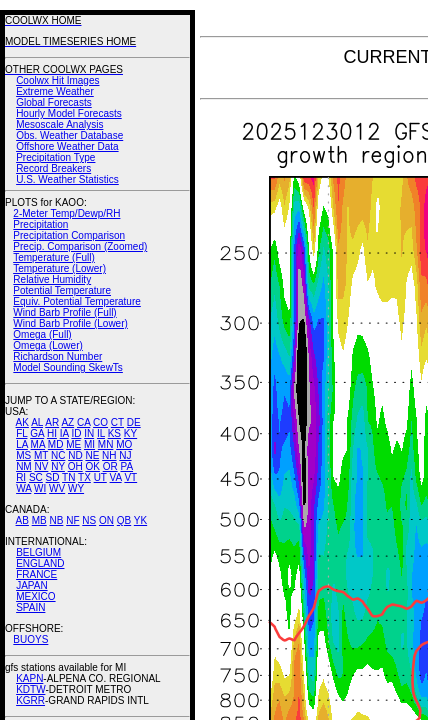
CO (100, 422)
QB (124, 520)
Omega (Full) (42, 334)
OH (75, 466)
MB (39, 520)
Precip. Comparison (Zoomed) (80, 246)
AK (22, 422)
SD (53, 477)
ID (76, 433)
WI (40, 488)
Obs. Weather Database (69, 135)
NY (58, 466)
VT (130, 477)
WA (23, 488)
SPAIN (30, 607)
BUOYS (30, 639)
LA (22, 444)
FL (21, 433)
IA (64, 433)
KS (114, 433)
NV (41, 466)
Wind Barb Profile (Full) (64, 312)
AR (52, 422)
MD (56, 444)
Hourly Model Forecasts (69, 113)
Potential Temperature (62, 290)
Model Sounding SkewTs (68, 367)
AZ (67, 422)
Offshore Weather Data (67, 146)
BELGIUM (38, 552)
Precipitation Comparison (69, 235)
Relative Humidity (52, 279)
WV (57, 488)
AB (22, 520)
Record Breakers (53, 168)
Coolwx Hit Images (57, 80)
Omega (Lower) (47, 345)
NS (89, 520)
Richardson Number (57, 356)
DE (134, 422)
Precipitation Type (55, 157)
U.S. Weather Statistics (67, 179)
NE (92, 455)
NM (24, 466)
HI (52, 433)
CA (83, 422)
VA (116, 477)
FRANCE (36, 574)
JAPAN (32, 585)
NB (56, 520)
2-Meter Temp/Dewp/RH (66, 213)
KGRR (30, 700)
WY (76, 488)
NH (109, 455)
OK (92, 466)
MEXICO (35, 596)
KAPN (29, 678)
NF (72, 520)
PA (126, 466)
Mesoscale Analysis (59, 124)
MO (124, 444)
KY (130, 433)
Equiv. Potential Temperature (76, 301)
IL (101, 433)
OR (110, 466)
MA (38, 444)
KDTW (30, 689)
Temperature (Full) (54, 257)
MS (23, 455)
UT (100, 477)
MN (106, 444)
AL (37, 422)
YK (140, 520)
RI (21, 477)
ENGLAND (40, 563)
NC (58, 455)
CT (117, 422)
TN (68, 477)
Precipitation (40, 224)
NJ (125, 455)
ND (75, 455)
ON (106, 520)
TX (84, 477)
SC (36, 477)
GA (37, 433)
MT (41, 455)
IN (89, 433)
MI (89, 444)
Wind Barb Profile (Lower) (70, 323)
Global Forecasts (54, 102)
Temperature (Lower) (59, 268)
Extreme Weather (55, 91)
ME (73, 444)
